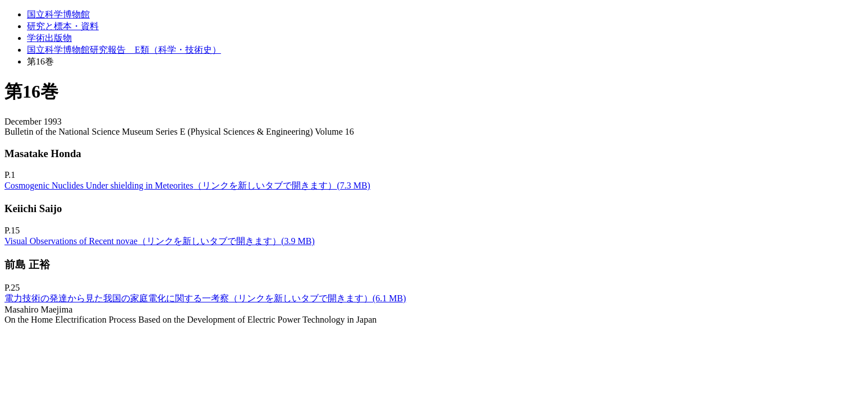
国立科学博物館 (58, 14)
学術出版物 (49, 38)
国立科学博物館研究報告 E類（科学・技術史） (124, 50)
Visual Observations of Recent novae (160, 241)
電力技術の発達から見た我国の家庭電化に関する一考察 (205, 298)
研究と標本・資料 (63, 26)
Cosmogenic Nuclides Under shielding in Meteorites (187, 185)
